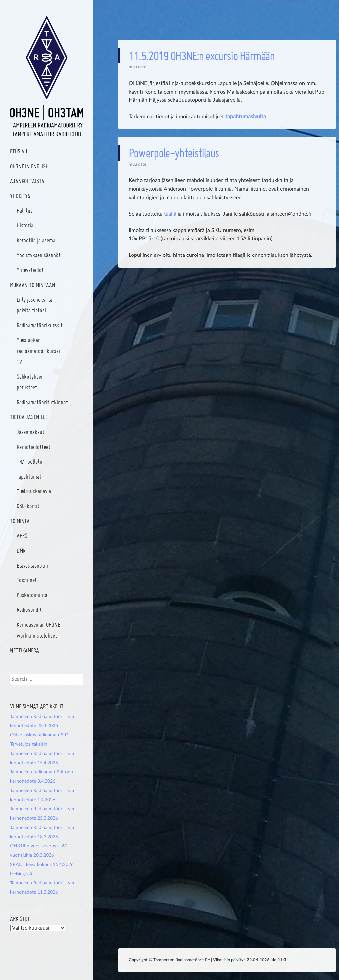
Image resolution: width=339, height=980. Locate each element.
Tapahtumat (29, 476)
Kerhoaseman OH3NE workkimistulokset (38, 630)
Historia (25, 225)
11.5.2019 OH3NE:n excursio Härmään (202, 56)
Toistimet (27, 580)
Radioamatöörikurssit (40, 325)
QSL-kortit (28, 506)
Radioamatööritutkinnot (42, 402)
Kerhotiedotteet (33, 447)
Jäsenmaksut (30, 432)
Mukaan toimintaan (33, 285)
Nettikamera (24, 650)
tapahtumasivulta (246, 117)
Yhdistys (20, 196)
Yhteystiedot (30, 270)
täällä (170, 214)
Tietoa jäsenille (29, 417)
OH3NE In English (29, 166)
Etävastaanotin (32, 565)
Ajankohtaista (27, 181)
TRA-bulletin (30, 462)
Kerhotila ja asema (36, 240)
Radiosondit (29, 610)
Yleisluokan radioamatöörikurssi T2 (38, 351)
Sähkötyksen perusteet (30, 382)
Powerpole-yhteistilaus (174, 153)
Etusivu (19, 151)
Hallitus (25, 210)
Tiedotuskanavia (34, 491)
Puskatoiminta (32, 595)
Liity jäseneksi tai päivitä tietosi (35, 305)
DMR (21, 550)
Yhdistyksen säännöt (39, 255)
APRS (22, 536)
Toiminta (20, 521)
